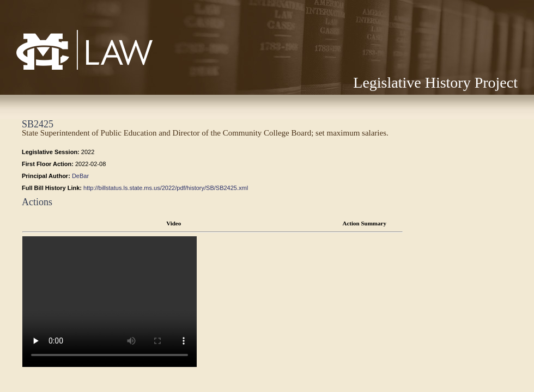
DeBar (80, 176)
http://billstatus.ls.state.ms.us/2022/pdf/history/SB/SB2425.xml (166, 188)
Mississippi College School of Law (62, 69)
